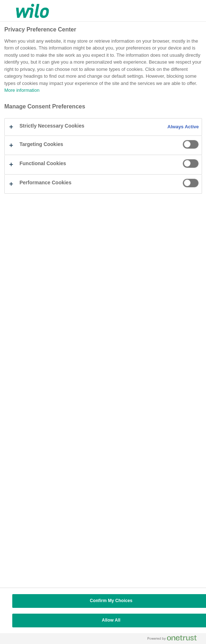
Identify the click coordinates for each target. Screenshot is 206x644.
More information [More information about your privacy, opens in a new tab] (22, 91)
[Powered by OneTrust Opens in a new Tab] (175, 639)
